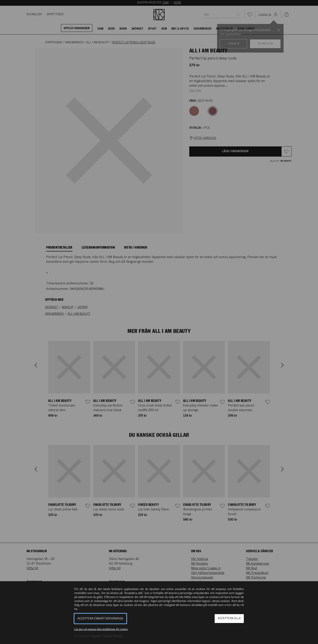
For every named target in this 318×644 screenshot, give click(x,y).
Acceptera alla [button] (229, 618)
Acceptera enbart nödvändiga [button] (100, 619)
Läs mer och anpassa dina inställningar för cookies (101, 629)
